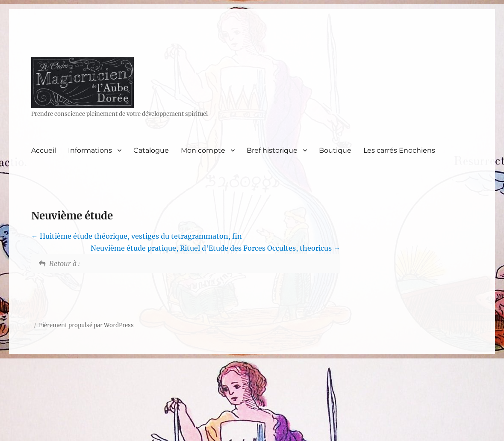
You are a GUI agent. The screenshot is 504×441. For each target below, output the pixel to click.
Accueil (44, 150)
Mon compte (203, 150)
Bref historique (272, 150)
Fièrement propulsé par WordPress (86, 325)
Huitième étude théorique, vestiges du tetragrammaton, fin (137, 236)
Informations (90, 150)
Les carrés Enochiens (399, 150)
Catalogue (151, 150)
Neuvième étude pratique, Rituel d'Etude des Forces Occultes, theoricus (215, 248)
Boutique (335, 150)
